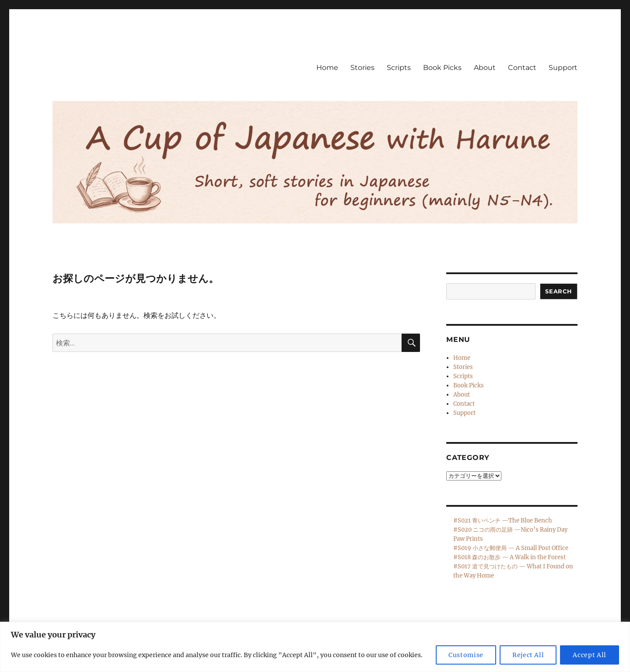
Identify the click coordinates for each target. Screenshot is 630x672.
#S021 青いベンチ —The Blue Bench (503, 521)
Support (563, 68)
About (485, 68)
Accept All (590, 655)
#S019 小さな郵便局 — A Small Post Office (511, 548)
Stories (362, 68)
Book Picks (442, 68)
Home (327, 68)
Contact (522, 68)
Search (559, 291)
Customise (466, 655)
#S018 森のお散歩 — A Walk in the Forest (509, 557)
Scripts (399, 68)
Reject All (528, 655)
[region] (315, 647)
